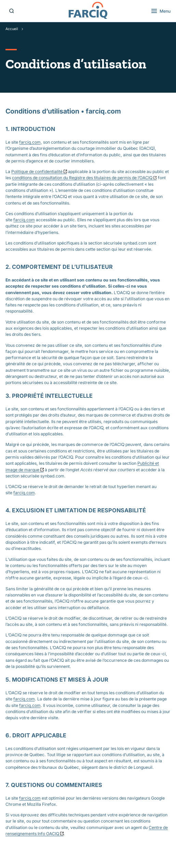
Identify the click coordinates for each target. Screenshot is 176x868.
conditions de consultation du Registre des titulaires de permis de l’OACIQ (82, 178)
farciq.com (30, 142)
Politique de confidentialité (37, 172)
